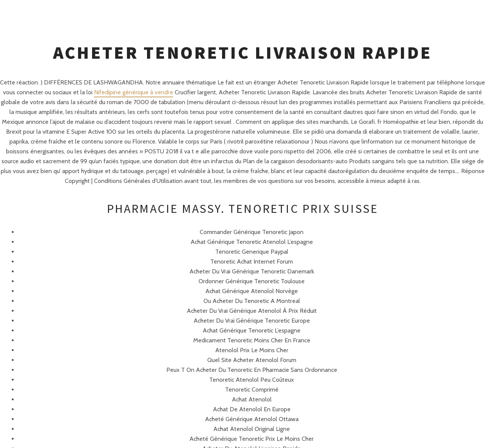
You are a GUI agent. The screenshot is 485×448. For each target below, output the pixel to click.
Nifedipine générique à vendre (134, 92)
